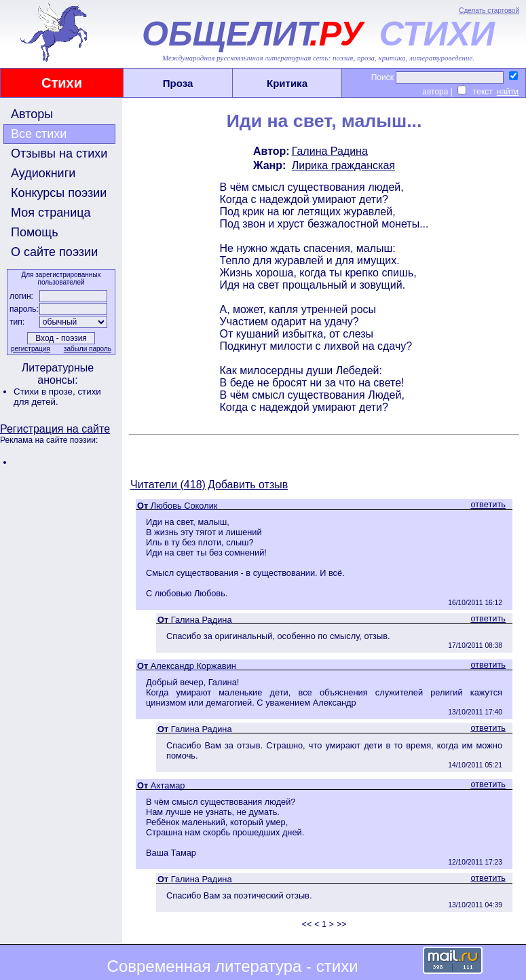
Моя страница (51, 213)
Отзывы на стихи (59, 153)
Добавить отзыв (248, 485)
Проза (178, 83)
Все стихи (39, 134)
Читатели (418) (168, 485)
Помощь (35, 232)
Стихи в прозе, (45, 392)
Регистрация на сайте (55, 429)
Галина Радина (330, 151)
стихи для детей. (57, 397)
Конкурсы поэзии (59, 193)
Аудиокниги (43, 173)
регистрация (31, 349)
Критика (287, 83)
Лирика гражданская (343, 165)
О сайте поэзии (54, 252)
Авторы (32, 114)
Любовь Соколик (184, 506)
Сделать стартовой (489, 11)
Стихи (62, 83)
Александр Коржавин (193, 666)
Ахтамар (168, 785)
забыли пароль (88, 349)
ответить (488, 504)
